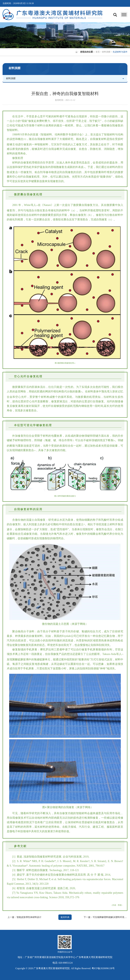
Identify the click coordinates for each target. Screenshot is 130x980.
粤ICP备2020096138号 (103, 968)
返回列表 (65, 917)
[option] (65, 35)
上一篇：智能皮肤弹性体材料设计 (24, 917)
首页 (98, 52)
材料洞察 (106, 52)
